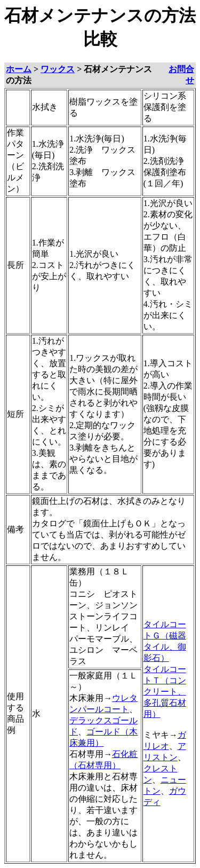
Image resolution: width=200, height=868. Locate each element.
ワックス (58, 69)
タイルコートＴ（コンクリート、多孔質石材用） (165, 692)
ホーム (19, 69)
